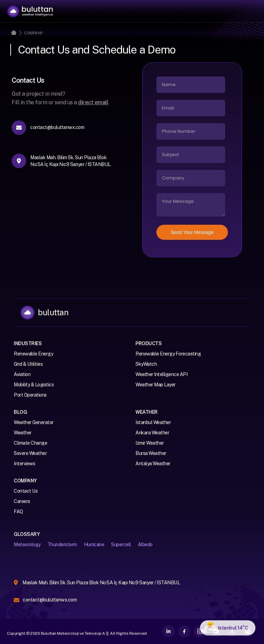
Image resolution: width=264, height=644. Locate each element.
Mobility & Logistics (34, 385)
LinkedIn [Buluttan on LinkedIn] (168, 631)
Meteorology (27, 545)
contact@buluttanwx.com (50, 600)
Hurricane (94, 545)
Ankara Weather (152, 433)
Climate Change (30, 443)
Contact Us (26, 491)
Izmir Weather (150, 443)
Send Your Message (192, 232)
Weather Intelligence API (161, 374)
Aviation (22, 374)
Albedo (145, 545)
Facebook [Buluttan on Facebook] (184, 631)
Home (14, 33)
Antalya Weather (153, 464)
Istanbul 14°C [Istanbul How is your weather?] (233, 628)
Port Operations (30, 395)
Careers (22, 501)
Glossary (27, 534)
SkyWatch (146, 364)
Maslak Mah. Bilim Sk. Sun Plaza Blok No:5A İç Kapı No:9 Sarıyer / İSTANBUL (101, 583)
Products (148, 343)
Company (34, 33)
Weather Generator (34, 422)
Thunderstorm (62, 545)
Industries (28, 343)
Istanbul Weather (153, 422)
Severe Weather (30, 453)
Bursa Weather (151, 453)
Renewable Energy (33, 354)
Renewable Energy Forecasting (168, 354)
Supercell (121, 545)
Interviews (24, 464)
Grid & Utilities (28, 364)
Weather (23, 433)
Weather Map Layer (156, 385)
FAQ (18, 512)
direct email (93, 102)
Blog (20, 412)
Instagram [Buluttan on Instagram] (200, 631)
